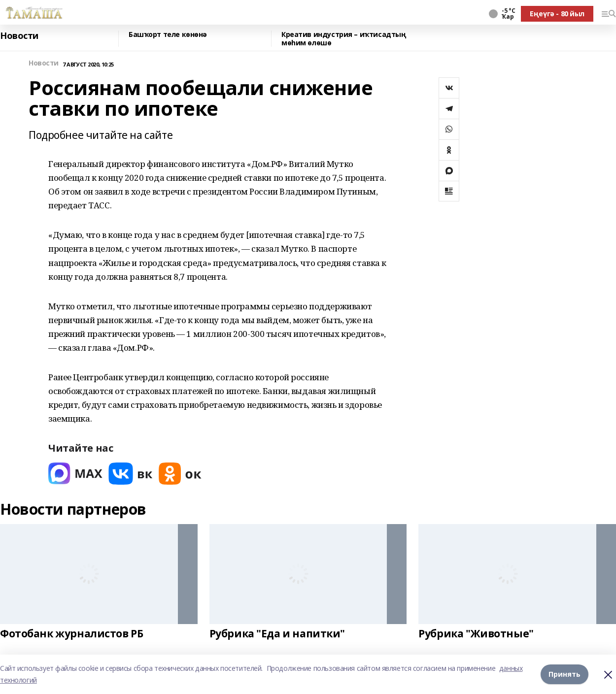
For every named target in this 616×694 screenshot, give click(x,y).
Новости (19, 36)
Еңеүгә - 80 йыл (557, 14)
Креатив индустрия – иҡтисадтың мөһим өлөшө (344, 39)
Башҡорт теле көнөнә (168, 35)
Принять (565, 674)
